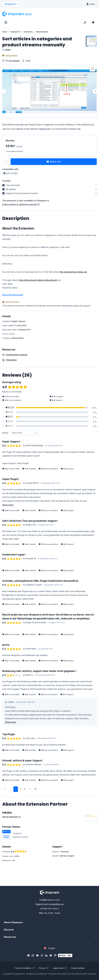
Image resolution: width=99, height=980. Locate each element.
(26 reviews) (14, 61)
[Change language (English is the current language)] (49, 948)
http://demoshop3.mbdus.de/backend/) (38, 280)
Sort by (5, 433)
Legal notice (60, 968)
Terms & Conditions (24, 968)
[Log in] (91, 4)
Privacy (44, 968)
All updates (9, 189)
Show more (8, 505)
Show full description (13, 295)
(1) (9, 417)
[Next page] (30, 789)
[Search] (85, 22)
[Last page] (36, 789)
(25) (10, 407)
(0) (9, 412)
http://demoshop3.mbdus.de (73, 272)
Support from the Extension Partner (20, 193)
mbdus (8, 50)
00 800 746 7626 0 (50, 909)
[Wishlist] (93, 22)
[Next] (96, 91)
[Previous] (3, 91)
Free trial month (11, 185)
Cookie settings (78, 968)
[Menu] (6, 22)
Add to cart (54, 162)
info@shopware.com (50, 900)
